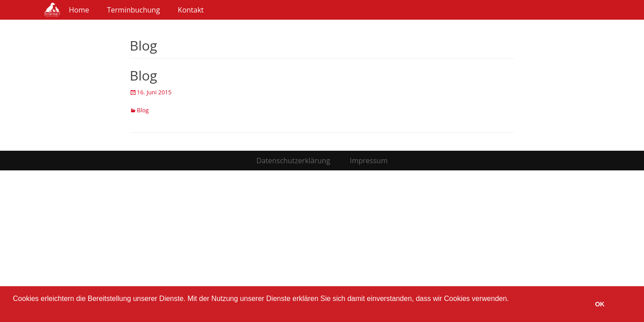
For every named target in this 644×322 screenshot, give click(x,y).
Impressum (369, 161)
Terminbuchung (133, 10)
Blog (143, 75)
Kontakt (191, 10)
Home (79, 10)
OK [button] (600, 304)
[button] (14, 310)
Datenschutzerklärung (293, 161)
